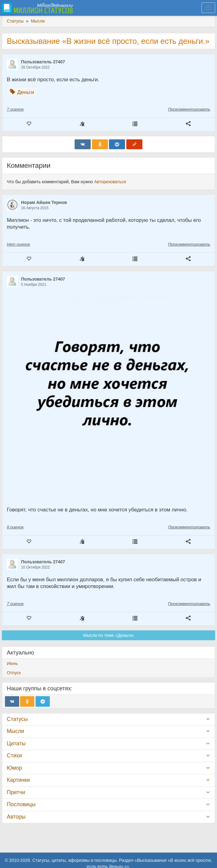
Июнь (12, 663)
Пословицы (21, 804)
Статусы (17, 719)
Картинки (18, 780)
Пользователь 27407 (43, 62)
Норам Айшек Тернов (44, 202)
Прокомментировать (189, 109)
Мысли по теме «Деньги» (109, 635)
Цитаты (16, 743)
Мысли (15, 731)
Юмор (14, 768)
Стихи (14, 756)
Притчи (16, 792)
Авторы (16, 817)
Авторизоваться (110, 182)
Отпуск (14, 673)
